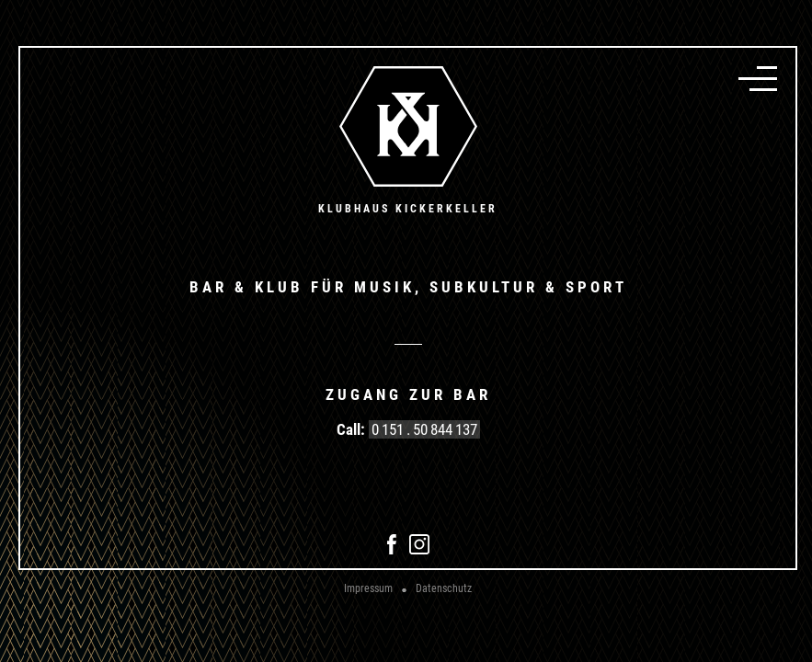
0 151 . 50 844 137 (424, 429)
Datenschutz (444, 588)
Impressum (368, 588)
